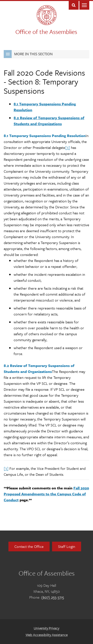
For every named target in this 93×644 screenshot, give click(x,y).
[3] (68, 147)
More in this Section (28, 54)
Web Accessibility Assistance (47, 635)
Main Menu (84, 5)
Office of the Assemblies (46, 32)
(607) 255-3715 (53, 597)
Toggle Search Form (74, 5)
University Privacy (46, 628)
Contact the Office (29, 546)
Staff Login (67, 546)
